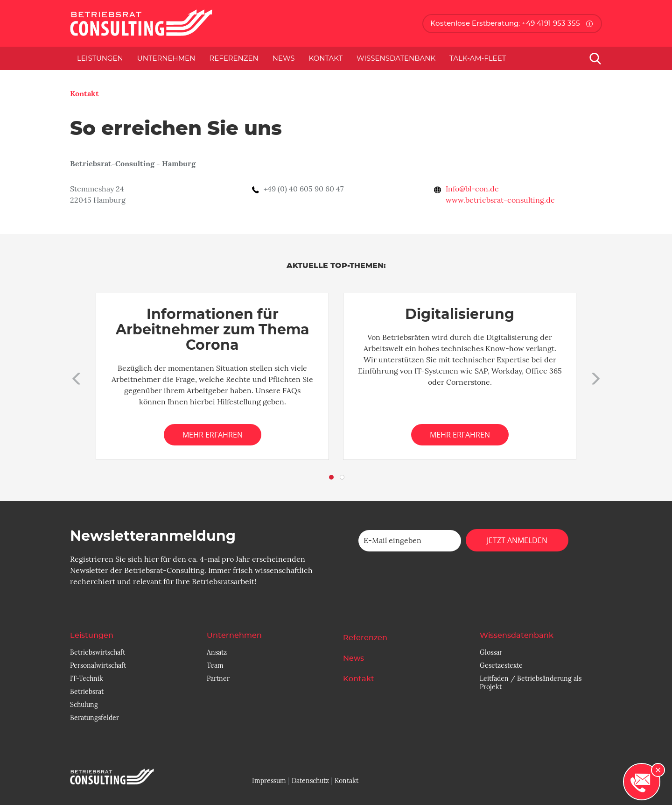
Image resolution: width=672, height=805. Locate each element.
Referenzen (234, 58)
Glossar (491, 652)
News (284, 58)
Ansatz (217, 652)
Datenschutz (310, 781)
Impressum (269, 781)
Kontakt (326, 58)
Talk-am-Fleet (478, 58)
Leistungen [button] (100, 58)
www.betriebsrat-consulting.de (500, 200)
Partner (218, 678)
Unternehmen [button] (166, 58)
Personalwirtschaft (98, 665)
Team (215, 665)
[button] (75, 377)
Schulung (84, 705)
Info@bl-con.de (472, 189)
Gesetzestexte (501, 665)
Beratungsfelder (94, 718)
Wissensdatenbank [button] (396, 58)
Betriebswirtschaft (98, 652)
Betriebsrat (87, 692)
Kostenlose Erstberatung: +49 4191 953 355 (505, 24)
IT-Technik (87, 678)
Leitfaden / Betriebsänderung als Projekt (531, 683)
